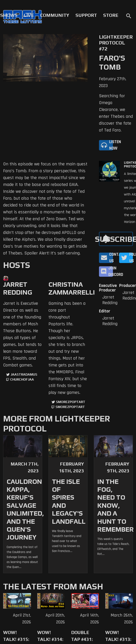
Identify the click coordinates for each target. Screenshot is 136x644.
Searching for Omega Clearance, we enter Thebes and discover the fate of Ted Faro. (116, 113)
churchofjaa (22, 379)
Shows (9, 15)
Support (86, 15)
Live (29, 15)
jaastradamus (24, 374)
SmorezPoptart (71, 402)
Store (111, 15)
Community (55, 15)
